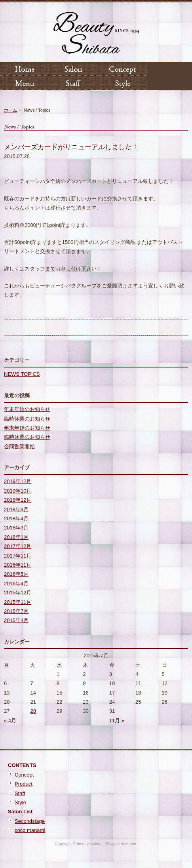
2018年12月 (18, 500)
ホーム (10, 110)
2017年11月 (18, 556)
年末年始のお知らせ (27, 409)
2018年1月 (16, 537)
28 (33, 711)
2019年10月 (18, 491)
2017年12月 (18, 546)
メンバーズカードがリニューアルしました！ (71, 147)
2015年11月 (18, 602)
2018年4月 (16, 519)
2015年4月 (16, 620)
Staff (20, 793)
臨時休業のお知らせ (27, 419)
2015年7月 (16, 611)
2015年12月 (18, 593)
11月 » (117, 720)
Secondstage (30, 821)
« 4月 (10, 720)
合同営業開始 (19, 446)
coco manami (30, 830)
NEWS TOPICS (22, 374)
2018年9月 (16, 509)
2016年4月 (16, 583)
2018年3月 (16, 528)
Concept (24, 775)
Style (20, 802)
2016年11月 (18, 565)
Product (24, 784)
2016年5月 (16, 574)
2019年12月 (18, 481)
